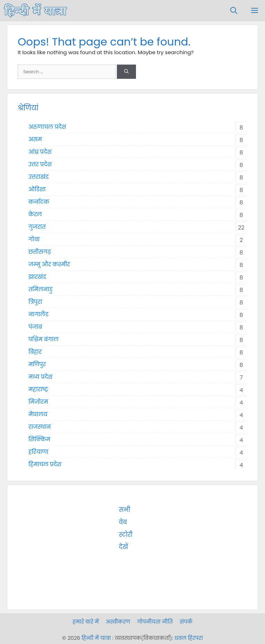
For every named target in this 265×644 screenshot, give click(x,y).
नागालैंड (39, 314)
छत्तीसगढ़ (40, 252)
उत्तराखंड (39, 177)
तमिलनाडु (40, 289)
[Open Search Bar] (234, 10)
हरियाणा (39, 452)
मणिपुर (37, 364)
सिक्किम (39, 439)
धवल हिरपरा (189, 638)
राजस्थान (40, 427)
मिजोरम (38, 402)
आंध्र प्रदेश (40, 152)
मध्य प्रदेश (40, 377)
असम (35, 139)
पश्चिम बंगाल (44, 339)
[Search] (126, 72)
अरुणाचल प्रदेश (47, 127)
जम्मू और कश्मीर (49, 264)
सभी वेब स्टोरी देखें (168, 510)
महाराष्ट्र (38, 389)
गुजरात (37, 227)
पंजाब (35, 327)
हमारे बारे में (86, 622)
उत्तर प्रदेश (40, 164)
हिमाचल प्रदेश (45, 464)
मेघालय (38, 414)
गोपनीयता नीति (155, 622)
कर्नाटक (39, 202)
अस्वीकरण (118, 622)
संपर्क (186, 622)
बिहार (35, 352)
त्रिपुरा (35, 302)
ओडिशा (37, 189)
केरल (35, 214)
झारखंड (37, 277)
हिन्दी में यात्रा (96, 638)
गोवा (34, 239)
